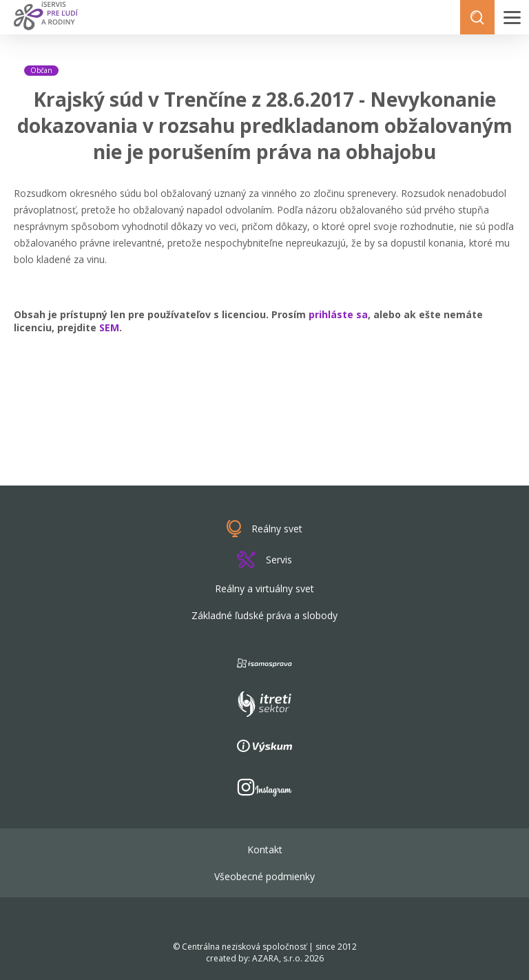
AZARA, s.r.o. (277, 958)
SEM (109, 327)
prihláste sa (338, 314)
